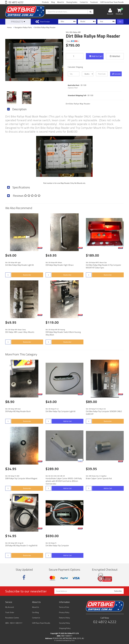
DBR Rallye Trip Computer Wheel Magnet (21, 478)
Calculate (116, 74)
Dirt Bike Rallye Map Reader (45, 27)
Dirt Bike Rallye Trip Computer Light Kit (61, 411)
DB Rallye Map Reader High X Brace (60, 265)
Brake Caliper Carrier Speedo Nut (99, 478)
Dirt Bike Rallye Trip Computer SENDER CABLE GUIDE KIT (104, 413)
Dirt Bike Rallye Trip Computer (57, 546)
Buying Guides (72, 2)
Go (120, 21)
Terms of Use (64, 607)
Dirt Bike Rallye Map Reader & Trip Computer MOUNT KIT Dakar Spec (103, 266)
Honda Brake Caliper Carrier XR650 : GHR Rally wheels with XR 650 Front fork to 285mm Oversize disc (64, 481)
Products (45, 2)
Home (9, 27)
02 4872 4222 (16, 2)
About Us (61, 2)
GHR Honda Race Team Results (112, 2)
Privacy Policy (64, 612)
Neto (73, 640)
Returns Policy (64, 618)
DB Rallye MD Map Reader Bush (18, 411)
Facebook (94, 2)
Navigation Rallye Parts (23, 27)
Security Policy (64, 623)
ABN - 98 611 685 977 (14, 623)
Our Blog (35, 612)
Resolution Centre (12, 618)
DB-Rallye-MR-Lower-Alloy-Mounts (20, 332)
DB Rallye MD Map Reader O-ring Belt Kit (21, 546)
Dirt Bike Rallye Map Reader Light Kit (20, 265)
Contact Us (84, 2)
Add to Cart (96, 56)
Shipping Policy (65, 628)
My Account (10, 607)
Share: (73, 41)
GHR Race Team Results (41, 623)
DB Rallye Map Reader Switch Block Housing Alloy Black (63, 333)
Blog (53, 2)
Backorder (27, 275)
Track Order (10, 612)
